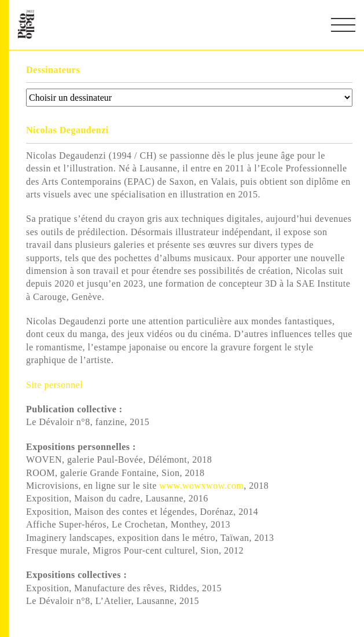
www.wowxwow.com (201, 486)
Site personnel (56, 385)
